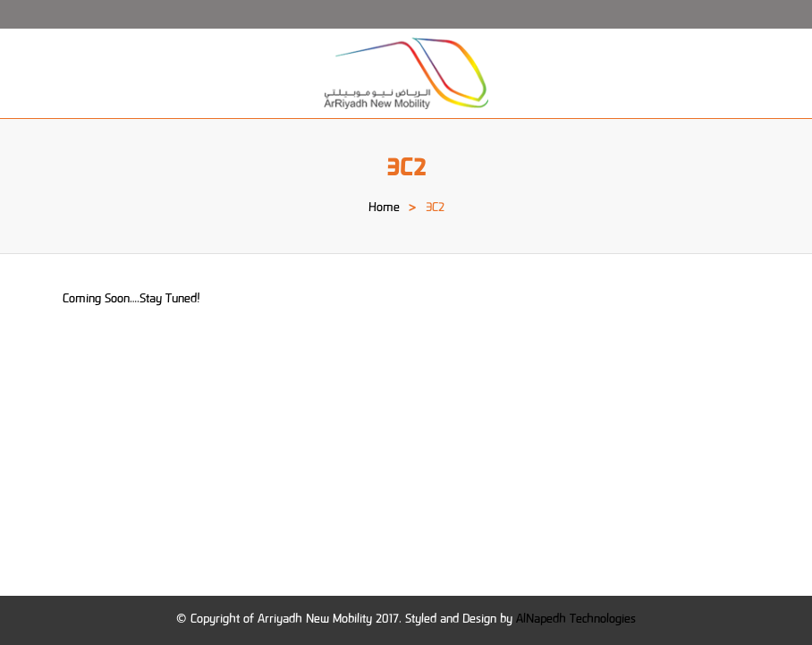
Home (384, 208)
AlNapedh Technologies (576, 620)
